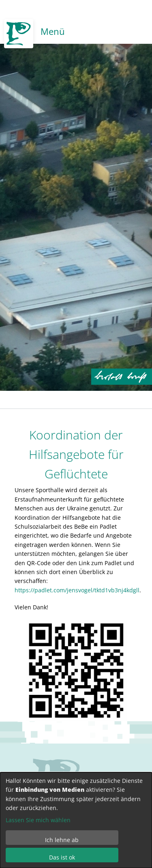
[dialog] (76, 820)
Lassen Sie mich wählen (38, 820)
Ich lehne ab (62, 840)
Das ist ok (62, 857)
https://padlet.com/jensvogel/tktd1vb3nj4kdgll (77, 590)
